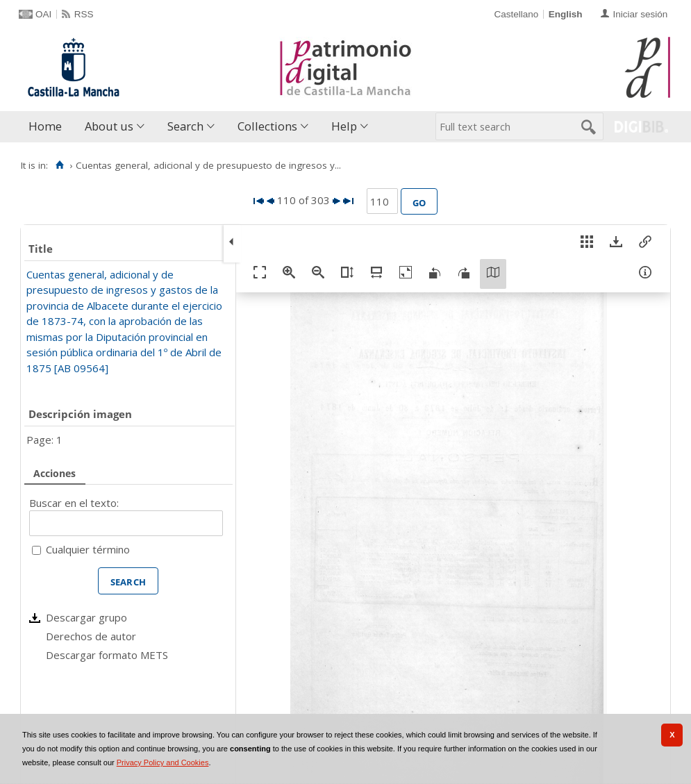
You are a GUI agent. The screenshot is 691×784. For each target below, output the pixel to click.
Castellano (516, 14)
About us (109, 126)
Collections (267, 126)
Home (45, 126)
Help (344, 126)
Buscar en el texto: (74, 503)
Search (185, 126)
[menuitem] (48, 127)
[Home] (59, 165)
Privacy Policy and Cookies (163, 762)
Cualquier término (88, 549)
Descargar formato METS (107, 655)
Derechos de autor (91, 636)
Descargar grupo (86, 617)
